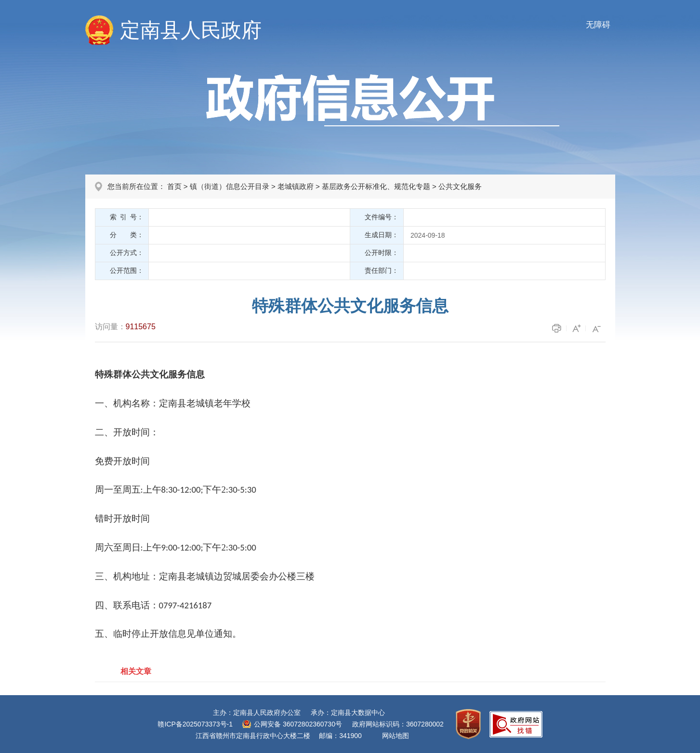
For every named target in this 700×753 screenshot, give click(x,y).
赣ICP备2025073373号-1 (195, 724)
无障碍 (598, 25)
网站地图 (396, 736)
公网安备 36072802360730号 (298, 724)
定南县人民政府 (191, 30)
